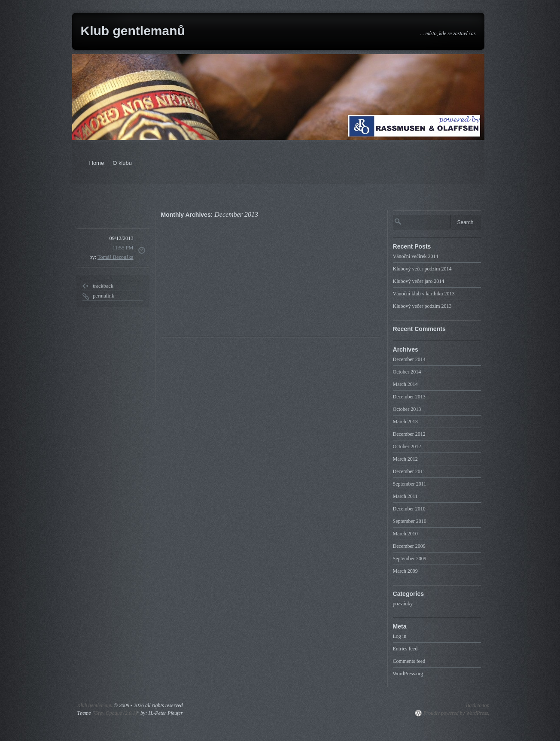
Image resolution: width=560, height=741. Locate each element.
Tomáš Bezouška (116, 257)
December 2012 (409, 434)
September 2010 (410, 521)
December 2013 (409, 397)
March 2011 (405, 496)
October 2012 (407, 446)
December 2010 (409, 509)
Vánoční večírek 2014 (416, 256)
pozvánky (403, 604)
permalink (103, 296)
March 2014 (405, 384)
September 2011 (410, 484)
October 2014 (407, 372)
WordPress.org (408, 674)
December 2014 (409, 359)
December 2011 (409, 471)
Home (97, 163)
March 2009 (405, 571)
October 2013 (407, 409)
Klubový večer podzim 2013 (422, 306)
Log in (400, 636)
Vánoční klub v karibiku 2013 (424, 294)
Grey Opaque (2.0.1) (116, 713)
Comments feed (409, 661)
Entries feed (405, 649)
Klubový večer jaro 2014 (419, 281)
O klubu (122, 163)
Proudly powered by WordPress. (457, 713)
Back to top (478, 705)
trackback (103, 286)
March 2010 (405, 534)
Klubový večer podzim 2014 (422, 269)
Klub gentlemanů (133, 31)
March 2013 (405, 422)
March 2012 (405, 459)
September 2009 (410, 559)
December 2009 (409, 546)
